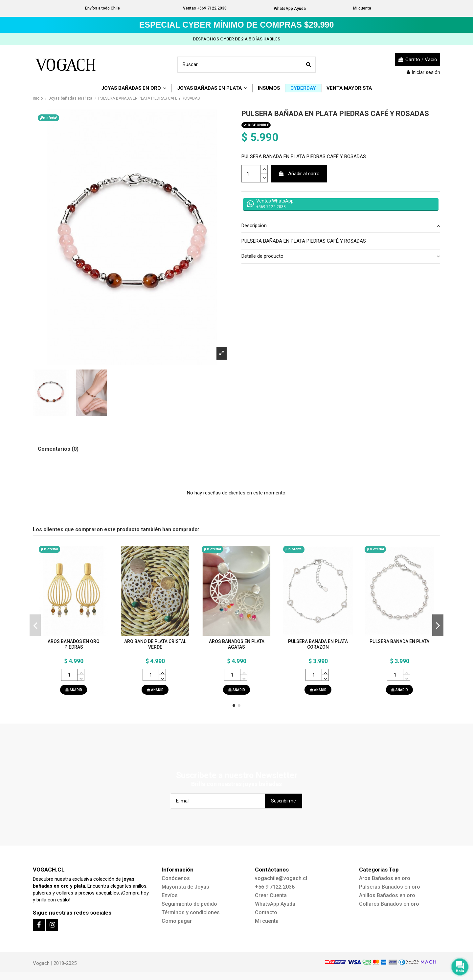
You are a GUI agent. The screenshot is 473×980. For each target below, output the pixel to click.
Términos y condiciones (191, 912)
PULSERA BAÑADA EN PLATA (399, 641)
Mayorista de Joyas (185, 887)
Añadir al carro (299, 174)
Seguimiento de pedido (189, 904)
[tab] (341, 226)
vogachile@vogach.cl (281, 878)
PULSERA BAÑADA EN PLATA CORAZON (318, 644)
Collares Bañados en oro (389, 904)
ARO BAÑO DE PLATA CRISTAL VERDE (155, 644)
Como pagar (177, 921)
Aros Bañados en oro (385, 878)
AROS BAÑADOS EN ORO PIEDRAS (74, 644)
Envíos (170, 895)
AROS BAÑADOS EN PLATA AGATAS (237, 644)
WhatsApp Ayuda (290, 9)
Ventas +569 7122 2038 (205, 8)
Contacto (266, 912)
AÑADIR (74, 690)
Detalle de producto (341, 256)
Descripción (341, 226)
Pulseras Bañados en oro (390, 887)
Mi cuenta (362, 8)
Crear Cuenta (271, 895)
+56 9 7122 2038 (275, 887)
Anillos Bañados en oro (387, 895)
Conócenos (176, 878)
